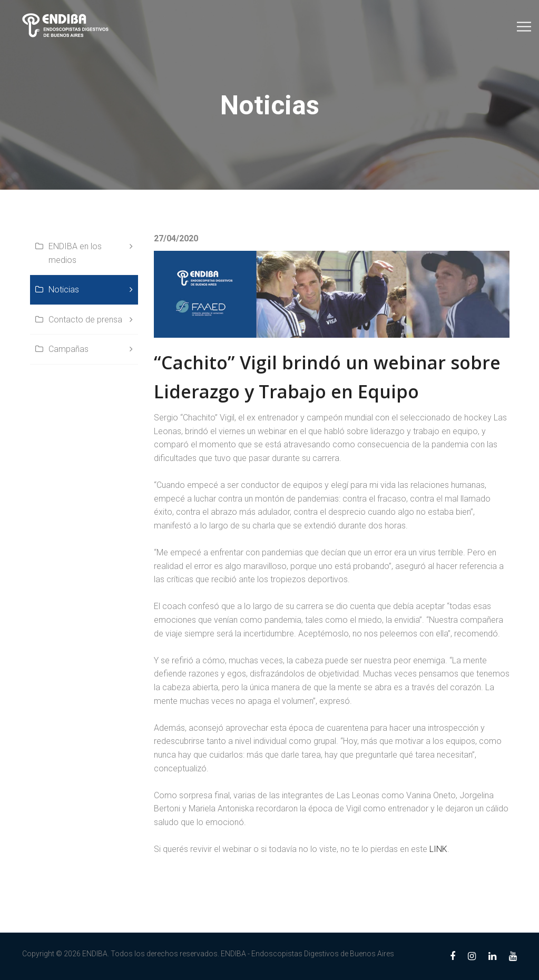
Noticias (64, 290)
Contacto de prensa (85, 320)
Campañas (68, 349)
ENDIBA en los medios (75, 253)
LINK (438, 849)
